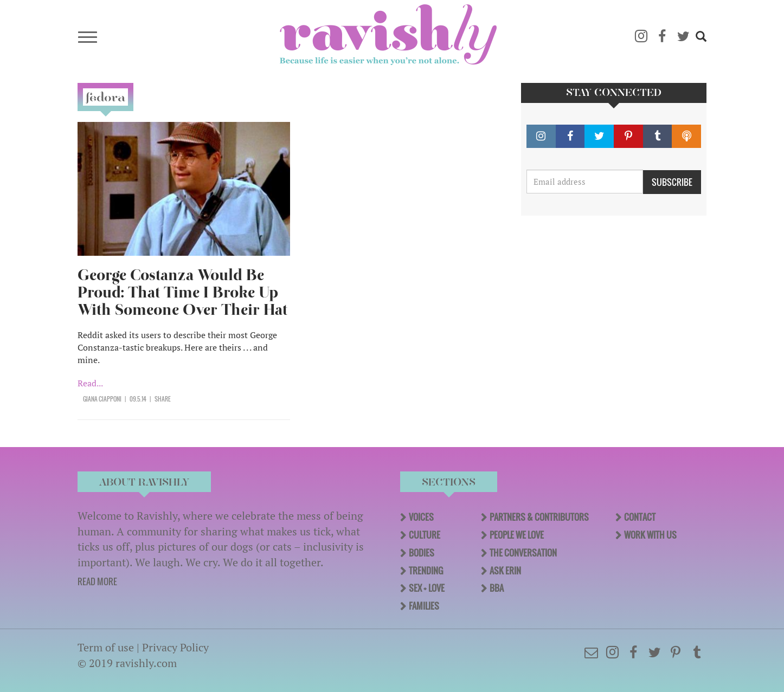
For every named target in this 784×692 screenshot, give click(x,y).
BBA (497, 588)
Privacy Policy (175, 647)
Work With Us (650, 535)
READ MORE (97, 581)
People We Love (517, 535)
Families (424, 606)
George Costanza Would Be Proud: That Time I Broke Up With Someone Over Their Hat (182, 292)
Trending (426, 571)
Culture (425, 535)
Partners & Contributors (539, 517)
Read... (90, 383)
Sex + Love (427, 588)
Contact (640, 517)
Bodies (422, 553)
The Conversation (523, 553)
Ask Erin (505, 571)
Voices (421, 517)
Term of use (106, 647)
